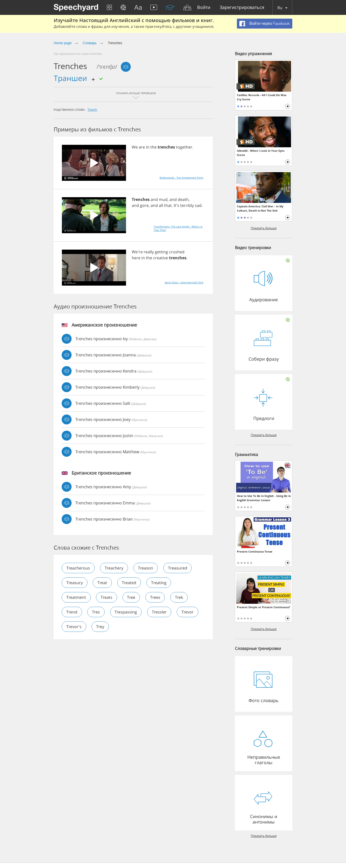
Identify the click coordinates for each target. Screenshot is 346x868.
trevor (188, 612)
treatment (76, 597)
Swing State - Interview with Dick (184, 282)
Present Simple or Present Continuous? (263, 607)
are (142, 147)
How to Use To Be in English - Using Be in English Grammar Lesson (264, 498)
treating (159, 583)
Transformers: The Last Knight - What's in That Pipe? (178, 228)
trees (156, 597)
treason (146, 568)
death (183, 199)
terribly (187, 205)
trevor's (74, 627)
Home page (63, 43)
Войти (204, 8)
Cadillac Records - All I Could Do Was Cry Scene (262, 97)
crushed (177, 252)
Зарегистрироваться (242, 8)
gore (144, 205)
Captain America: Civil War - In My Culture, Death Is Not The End (260, 208)
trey (100, 627)
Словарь (90, 43)
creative (161, 258)
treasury (75, 583)
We (135, 147)
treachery (114, 568)
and (154, 199)
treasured (178, 568)
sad (198, 205)
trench (92, 110)
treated (130, 583)
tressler (160, 612)
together (184, 147)
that (168, 205)
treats (107, 597)
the (153, 147)
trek (180, 597)
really (149, 252)
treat (103, 583)
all (161, 205)
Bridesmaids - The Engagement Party (181, 178)
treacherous (78, 568)
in (148, 147)
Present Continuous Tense (255, 551)
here (136, 258)
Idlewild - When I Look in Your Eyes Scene (261, 153)
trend (72, 612)
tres (96, 612)
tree (132, 597)
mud (163, 199)
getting (161, 252)
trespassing (126, 612)
